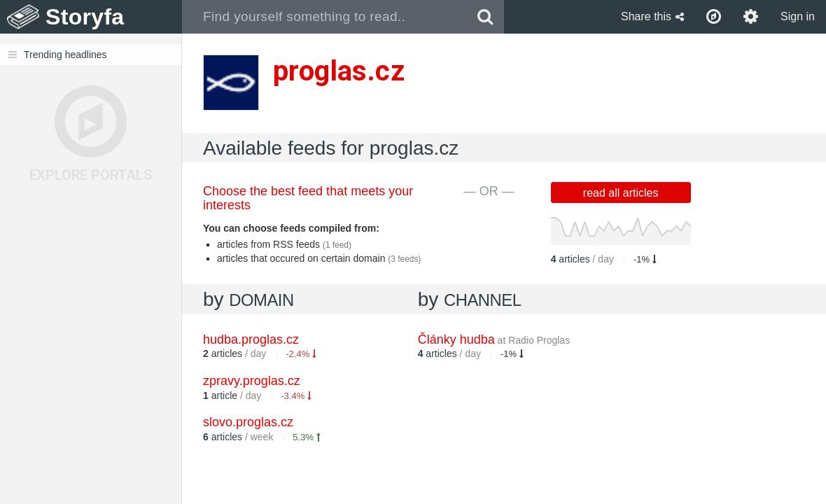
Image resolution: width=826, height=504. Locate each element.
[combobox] (324, 17)
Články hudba (494, 339)
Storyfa (85, 17)
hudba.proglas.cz (251, 339)
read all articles (621, 193)
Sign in (798, 16)
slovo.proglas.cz (248, 422)
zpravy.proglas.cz (252, 381)
